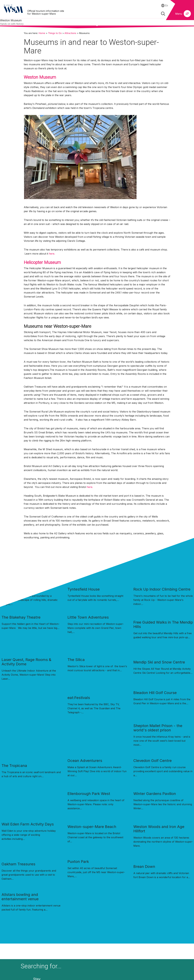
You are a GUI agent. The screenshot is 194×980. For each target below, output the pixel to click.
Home (42, 33)
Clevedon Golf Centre (153, 761)
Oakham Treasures (18, 864)
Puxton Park (78, 862)
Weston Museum (40, 77)
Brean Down (144, 867)
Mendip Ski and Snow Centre (159, 662)
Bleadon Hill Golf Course (155, 693)
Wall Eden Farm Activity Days (28, 824)
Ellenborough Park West (89, 794)
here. (52, 254)
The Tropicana (14, 766)
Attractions (70, 33)
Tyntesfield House (84, 589)
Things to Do (55, 33)
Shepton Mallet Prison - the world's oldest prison (158, 728)
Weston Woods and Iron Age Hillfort (159, 829)
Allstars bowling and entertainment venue (20, 897)
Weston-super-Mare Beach (92, 827)
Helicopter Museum (42, 262)
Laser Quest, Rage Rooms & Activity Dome (26, 662)
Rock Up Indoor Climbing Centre (162, 589)
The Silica (76, 660)
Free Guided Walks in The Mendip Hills (163, 624)
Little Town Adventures (88, 617)
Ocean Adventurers (85, 761)
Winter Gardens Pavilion (155, 794)
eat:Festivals (79, 698)
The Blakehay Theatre (21, 617)
